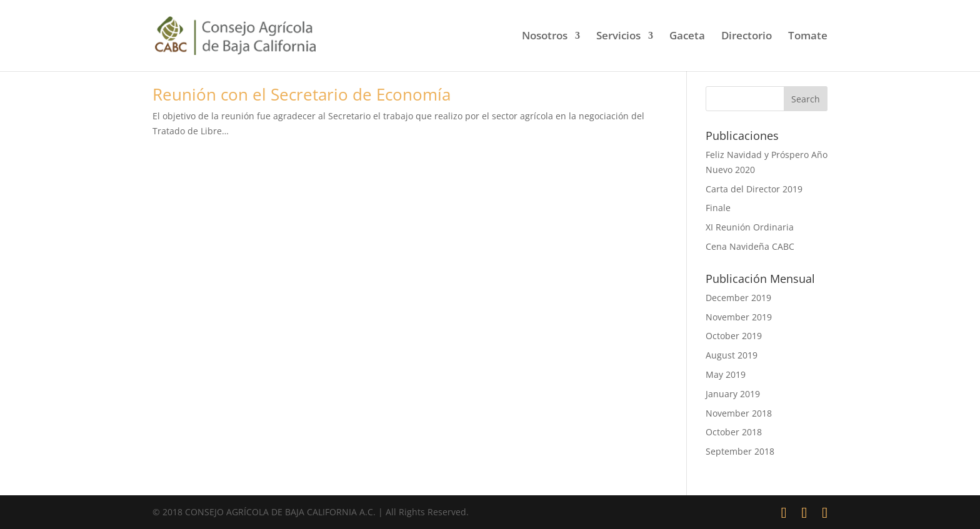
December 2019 (738, 298)
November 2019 (739, 317)
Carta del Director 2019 (754, 189)
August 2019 (732, 355)
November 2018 (739, 413)
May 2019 (726, 374)
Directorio (747, 37)
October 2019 (734, 336)
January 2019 (733, 394)
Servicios (618, 37)
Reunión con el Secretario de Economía (302, 94)
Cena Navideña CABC (750, 246)
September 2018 (740, 451)
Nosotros (545, 37)
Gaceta (687, 37)
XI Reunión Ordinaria (750, 227)
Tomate (808, 37)
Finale (718, 208)
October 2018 (734, 432)
